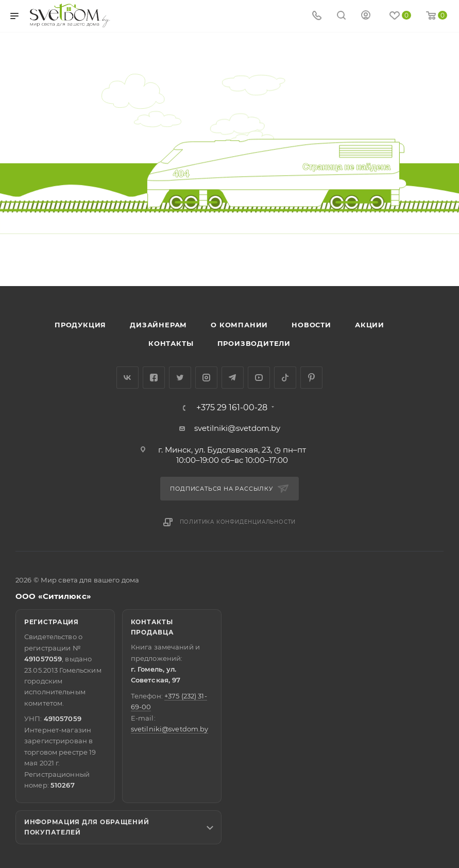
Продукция (80, 325)
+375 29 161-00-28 (232, 408)
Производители (254, 343)
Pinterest (311, 378)
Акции (370, 325)
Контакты (171, 343)
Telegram (233, 378)
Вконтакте (127, 378)
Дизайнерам (158, 325)
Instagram (206, 378)
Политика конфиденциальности (238, 522)
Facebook (154, 378)
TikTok (285, 378)
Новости (311, 325)
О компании (239, 325)
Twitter (180, 378)
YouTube (259, 378)
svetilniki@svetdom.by (237, 428)
